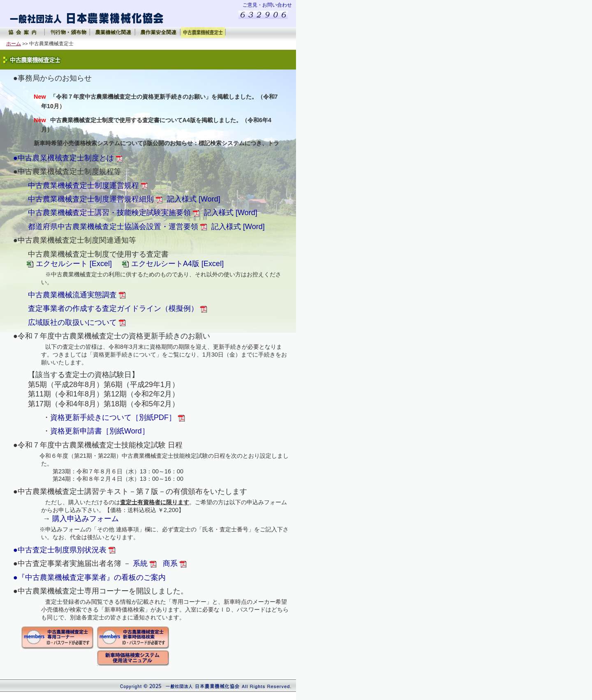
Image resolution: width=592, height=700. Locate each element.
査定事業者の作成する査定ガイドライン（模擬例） (118, 308)
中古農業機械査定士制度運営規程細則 (95, 199)
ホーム (14, 44)
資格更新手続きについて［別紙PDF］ (118, 417)
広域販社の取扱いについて (77, 322)
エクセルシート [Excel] (74, 264)
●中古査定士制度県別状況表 (64, 550)
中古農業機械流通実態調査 (77, 295)
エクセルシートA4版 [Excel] (177, 264)
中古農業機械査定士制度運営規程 (88, 185)
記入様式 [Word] (194, 199)
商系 (175, 563)
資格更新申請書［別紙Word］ (101, 431)
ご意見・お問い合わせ (267, 5)
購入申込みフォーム (86, 519)
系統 (145, 563)
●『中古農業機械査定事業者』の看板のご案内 (89, 577)
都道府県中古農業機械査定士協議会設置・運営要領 (118, 227)
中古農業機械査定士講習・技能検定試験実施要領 (114, 213)
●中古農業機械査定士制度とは (68, 158)
